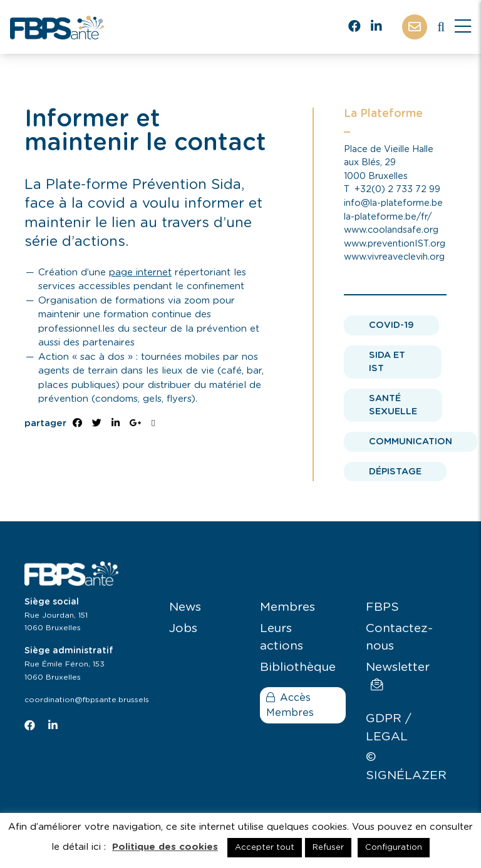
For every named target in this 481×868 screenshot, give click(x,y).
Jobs (183, 629)
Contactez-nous (399, 638)
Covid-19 (391, 325)
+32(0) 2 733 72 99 (397, 189)
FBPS (382, 607)
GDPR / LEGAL (389, 728)
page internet (140, 273)
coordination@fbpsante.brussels (87, 700)
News (185, 607)
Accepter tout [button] (265, 848)
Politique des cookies (165, 847)
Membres (287, 607)
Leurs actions (282, 638)
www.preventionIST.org (395, 244)
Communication (411, 442)
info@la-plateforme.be (393, 203)
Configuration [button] (394, 848)
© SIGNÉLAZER (406, 767)
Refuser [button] (328, 848)
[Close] (463, 27)
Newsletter (398, 676)
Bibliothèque (298, 667)
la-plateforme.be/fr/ (388, 217)
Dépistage (395, 472)
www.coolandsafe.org (391, 230)
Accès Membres (290, 705)
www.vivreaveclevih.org (394, 257)
